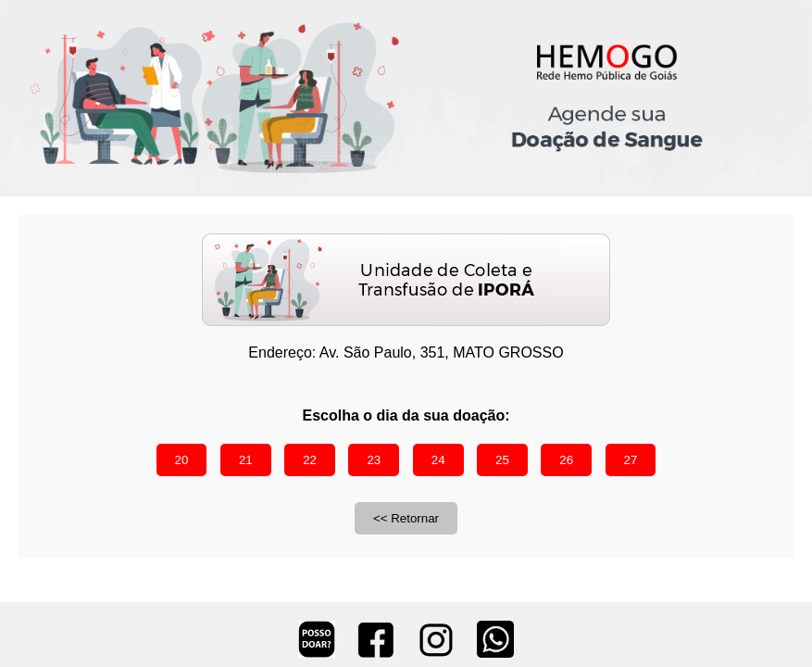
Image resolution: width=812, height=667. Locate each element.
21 (246, 460)
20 (182, 460)
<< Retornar (406, 518)
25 (502, 460)
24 (438, 460)
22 (310, 460)
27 (631, 460)
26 (566, 460)
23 (374, 460)
